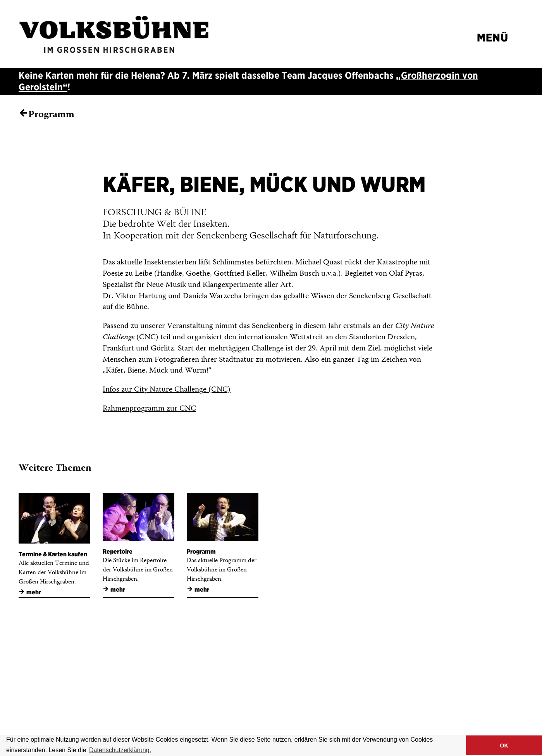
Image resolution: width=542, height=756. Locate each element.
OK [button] (504, 746)
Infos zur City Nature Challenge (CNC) (167, 390)
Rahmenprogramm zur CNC (149, 409)
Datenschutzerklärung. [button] (120, 750)
